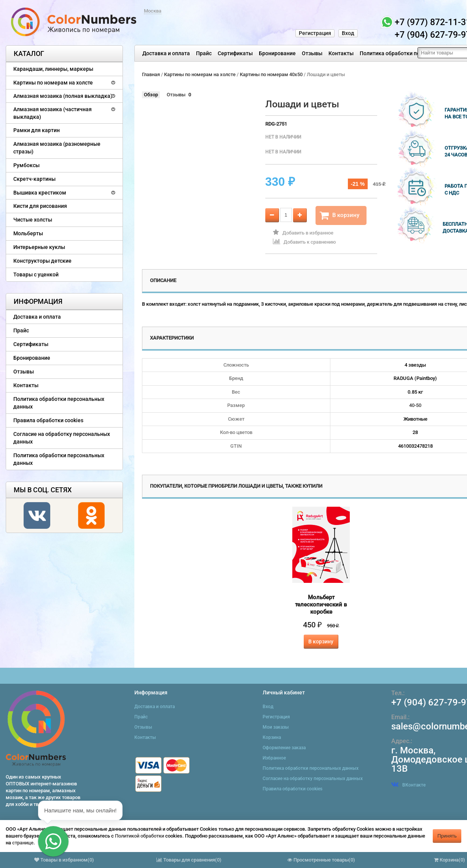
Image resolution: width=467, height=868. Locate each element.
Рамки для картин (37, 130)
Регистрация (315, 33)
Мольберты (28, 233)
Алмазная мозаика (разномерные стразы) (57, 148)
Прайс (204, 53)
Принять (447, 836)
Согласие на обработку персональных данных (62, 438)
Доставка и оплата (166, 53)
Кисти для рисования (40, 206)
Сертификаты (235, 53)
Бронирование (277, 53)
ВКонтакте (408, 785)
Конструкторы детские (42, 261)
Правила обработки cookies (48, 420)
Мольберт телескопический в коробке (321, 605)
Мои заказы (276, 727)
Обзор (151, 95)
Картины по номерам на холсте (53, 83)
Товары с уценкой (36, 274)
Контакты (341, 53)
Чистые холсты (33, 220)
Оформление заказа (284, 748)
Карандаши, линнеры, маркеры (53, 69)
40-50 (415, 405)
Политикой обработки (139, 836)
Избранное (274, 758)
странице (23, 843)
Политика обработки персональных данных (59, 403)
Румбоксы (26, 165)
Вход (348, 33)
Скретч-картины (34, 179)
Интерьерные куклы (39, 247)
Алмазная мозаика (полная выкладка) (63, 96)
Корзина (272, 737)
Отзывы (312, 53)
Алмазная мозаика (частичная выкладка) (53, 113)
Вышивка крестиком (40, 193)
